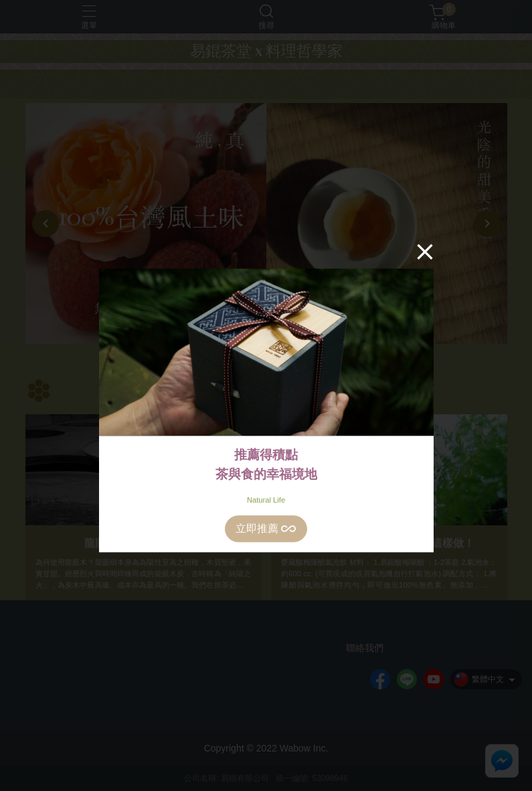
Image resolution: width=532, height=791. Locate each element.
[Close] (425, 252)
